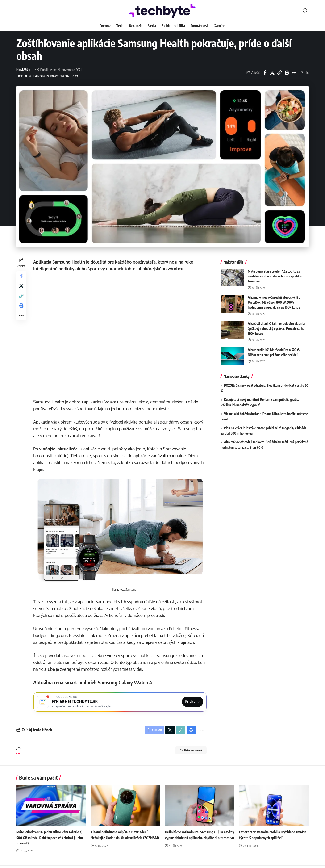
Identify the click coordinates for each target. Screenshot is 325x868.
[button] (305, 11)
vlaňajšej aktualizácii (61, 449)
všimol (197, 601)
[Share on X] (272, 73)
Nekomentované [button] (185, 753)
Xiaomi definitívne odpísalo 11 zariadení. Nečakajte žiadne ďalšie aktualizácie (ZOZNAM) (121, 840)
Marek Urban (26, 70)
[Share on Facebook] (265, 73)
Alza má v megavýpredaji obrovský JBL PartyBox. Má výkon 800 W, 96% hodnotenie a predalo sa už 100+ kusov (274, 299)
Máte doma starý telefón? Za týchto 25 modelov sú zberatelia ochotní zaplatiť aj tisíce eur (275, 273)
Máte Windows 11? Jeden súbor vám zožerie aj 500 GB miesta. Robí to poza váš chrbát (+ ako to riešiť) (50, 840)
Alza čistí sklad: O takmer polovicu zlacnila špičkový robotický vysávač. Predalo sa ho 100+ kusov (276, 325)
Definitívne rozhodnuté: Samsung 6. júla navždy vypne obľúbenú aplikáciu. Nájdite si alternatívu (199, 840)
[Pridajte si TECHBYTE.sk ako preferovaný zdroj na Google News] (121, 702)
